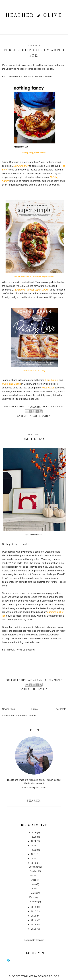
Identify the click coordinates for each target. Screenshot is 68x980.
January (34, 902)
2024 (33, 841)
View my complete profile (34, 788)
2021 (33, 854)
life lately (40, 689)
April (34, 889)
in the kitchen (40, 416)
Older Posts (60, 709)
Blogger (40, 940)
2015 (33, 920)
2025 (34, 837)
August (34, 876)
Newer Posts (9, 709)
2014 (33, 925)
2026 (34, 833)
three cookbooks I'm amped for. (34, 53)
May (34, 884)
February (34, 897)
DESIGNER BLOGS (48, 976)
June (34, 880)
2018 (33, 907)
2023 (33, 846)
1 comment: (54, 680)
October (34, 871)
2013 (33, 929)
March (34, 893)
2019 (33, 863)
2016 (33, 916)
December (34, 867)
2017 (33, 911)
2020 (33, 859)
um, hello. (34, 439)
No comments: (54, 407)
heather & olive (34, 15)
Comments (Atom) (26, 716)
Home (35, 709)
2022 (34, 850)
